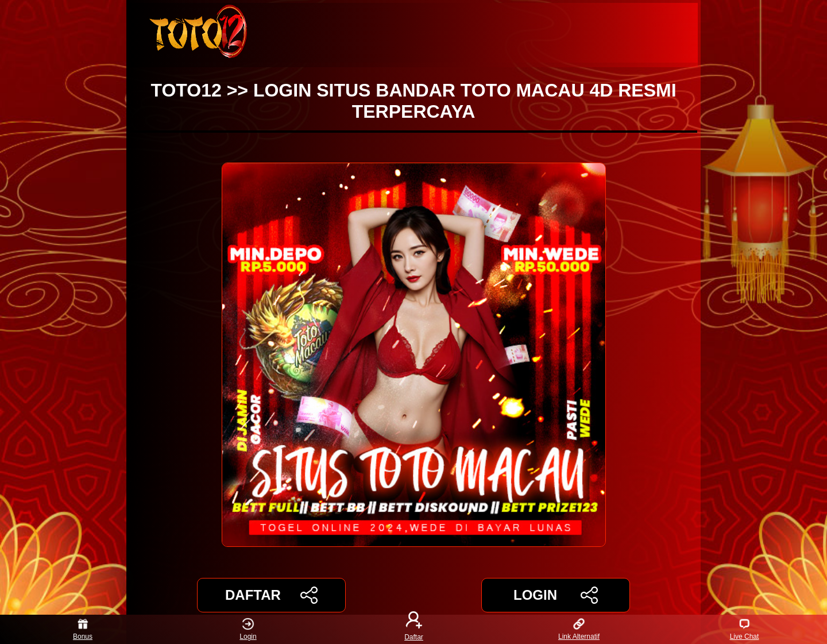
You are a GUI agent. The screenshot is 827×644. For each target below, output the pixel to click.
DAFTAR (271, 595)
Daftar (413, 629)
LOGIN (556, 595)
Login (248, 629)
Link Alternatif (579, 629)
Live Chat (745, 629)
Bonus (83, 629)
